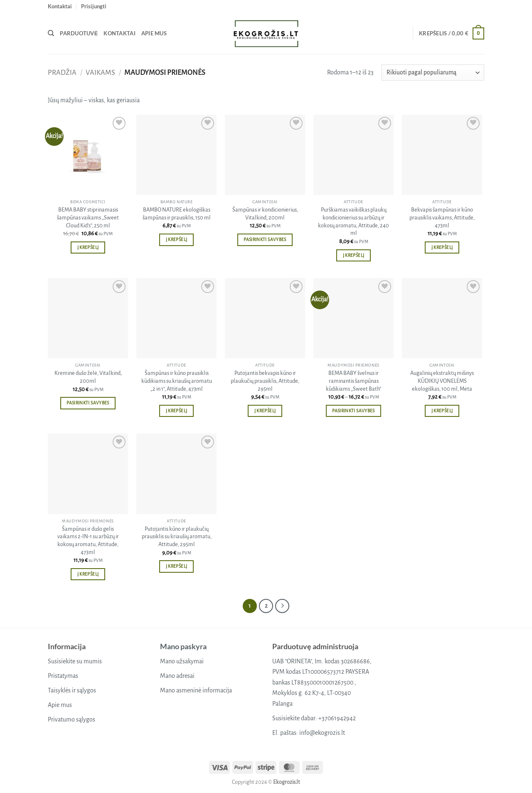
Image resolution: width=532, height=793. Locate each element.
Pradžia (62, 73)
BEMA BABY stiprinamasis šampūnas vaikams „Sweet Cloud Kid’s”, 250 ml (88, 217)
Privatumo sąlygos (71, 719)
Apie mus (154, 33)
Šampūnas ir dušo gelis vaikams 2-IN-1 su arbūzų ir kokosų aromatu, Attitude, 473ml (88, 541)
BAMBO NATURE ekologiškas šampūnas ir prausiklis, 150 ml (177, 214)
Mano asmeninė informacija (196, 690)
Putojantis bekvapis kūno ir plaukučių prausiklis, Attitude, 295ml (265, 381)
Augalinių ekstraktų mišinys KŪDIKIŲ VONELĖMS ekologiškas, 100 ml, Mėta (442, 381)
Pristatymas (63, 676)
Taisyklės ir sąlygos (72, 690)
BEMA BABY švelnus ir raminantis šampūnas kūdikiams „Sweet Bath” (353, 381)
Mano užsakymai (182, 661)
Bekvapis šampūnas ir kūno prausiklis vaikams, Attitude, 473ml (442, 217)
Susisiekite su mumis (75, 661)
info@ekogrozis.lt (322, 733)
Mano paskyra (183, 646)
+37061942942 (337, 718)
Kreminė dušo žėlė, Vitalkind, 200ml (88, 377)
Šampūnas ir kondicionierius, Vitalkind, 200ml (265, 214)
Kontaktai (60, 6)
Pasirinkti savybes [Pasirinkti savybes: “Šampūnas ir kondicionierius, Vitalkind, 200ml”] (265, 240)
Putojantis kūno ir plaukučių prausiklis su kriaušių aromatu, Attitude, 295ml (177, 537)
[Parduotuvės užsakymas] (433, 73)
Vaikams (100, 73)
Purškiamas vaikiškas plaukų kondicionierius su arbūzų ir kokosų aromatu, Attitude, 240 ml (353, 221)
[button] (94, 6)
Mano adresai (177, 676)
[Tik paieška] (51, 33)
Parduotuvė (79, 33)
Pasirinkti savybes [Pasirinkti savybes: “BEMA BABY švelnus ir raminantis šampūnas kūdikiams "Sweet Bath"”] (353, 411)
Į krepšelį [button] (88, 248)
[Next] (282, 606)
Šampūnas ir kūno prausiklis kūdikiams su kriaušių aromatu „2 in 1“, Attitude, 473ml (177, 381)
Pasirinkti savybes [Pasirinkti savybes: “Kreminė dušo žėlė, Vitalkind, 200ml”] (88, 403)
